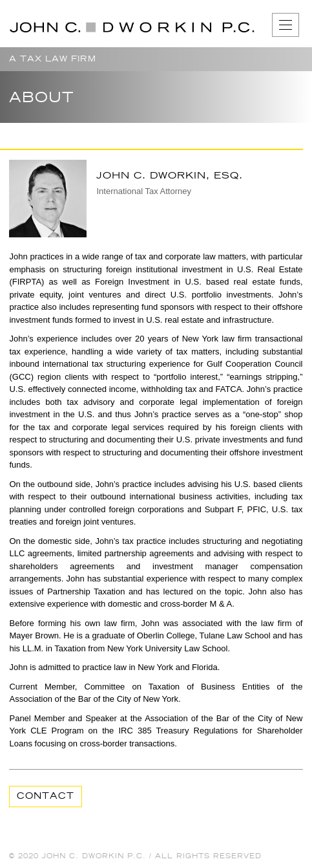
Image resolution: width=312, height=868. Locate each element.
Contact (46, 797)
